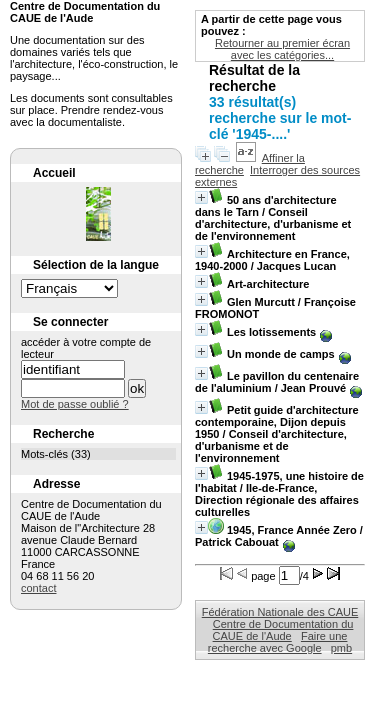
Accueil (54, 173)
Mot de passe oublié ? (75, 404)
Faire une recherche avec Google (278, 642)
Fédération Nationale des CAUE (280, 612)
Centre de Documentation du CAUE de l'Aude (283, 630)
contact (38, 588)
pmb (341, 648)
